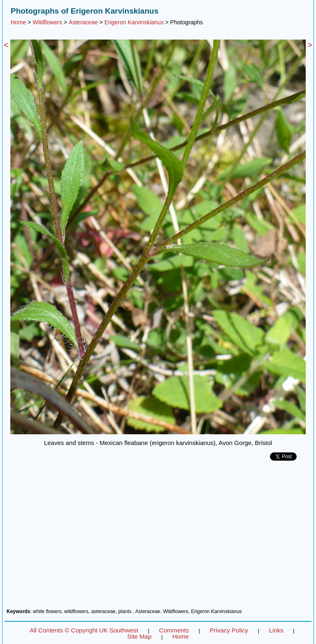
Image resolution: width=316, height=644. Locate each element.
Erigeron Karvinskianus (134, 22)
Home (18, 22)
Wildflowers (47, 22)
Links (276, 630)
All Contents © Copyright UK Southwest (84, 630)
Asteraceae (83, 22)
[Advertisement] (158, 538)
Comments (174, 630)
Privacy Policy (229, 630)
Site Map (139, 636)
